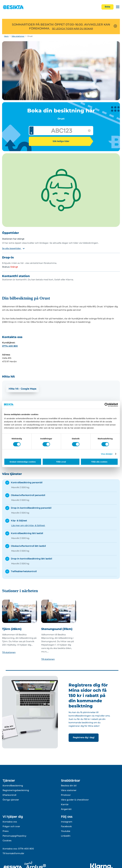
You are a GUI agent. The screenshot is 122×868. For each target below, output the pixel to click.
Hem (6, 36)
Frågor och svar (11, 826)
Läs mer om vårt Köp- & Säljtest (28, 525)
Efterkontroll (9, 795)
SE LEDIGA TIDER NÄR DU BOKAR (72, 29)
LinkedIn (66, 836)
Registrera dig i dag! (84, 737)
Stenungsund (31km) (57, 629)
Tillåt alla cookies (99, 462)
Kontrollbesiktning (13, 786)
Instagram (67, 822)
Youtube (66, 831)
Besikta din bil (69, 786)
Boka (107, 7)
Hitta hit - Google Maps (22, 389)
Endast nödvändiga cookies (23, 462)
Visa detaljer (107, 454)
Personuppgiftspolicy (14, 836)
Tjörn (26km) (12, 629)
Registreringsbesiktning (16, 790)
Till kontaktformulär (13, 853)
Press (6, 831)
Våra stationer (18, 36)
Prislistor (66, 795)
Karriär (65, 804)
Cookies (7, 841)
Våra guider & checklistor (75, 800)
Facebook (66, 826)
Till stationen (9, 652)
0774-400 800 (10, 346)
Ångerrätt (66, 809)
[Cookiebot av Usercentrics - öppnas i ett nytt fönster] (106, 405)
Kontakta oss (10, 822)
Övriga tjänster (11, 800)
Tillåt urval (61, 462)
